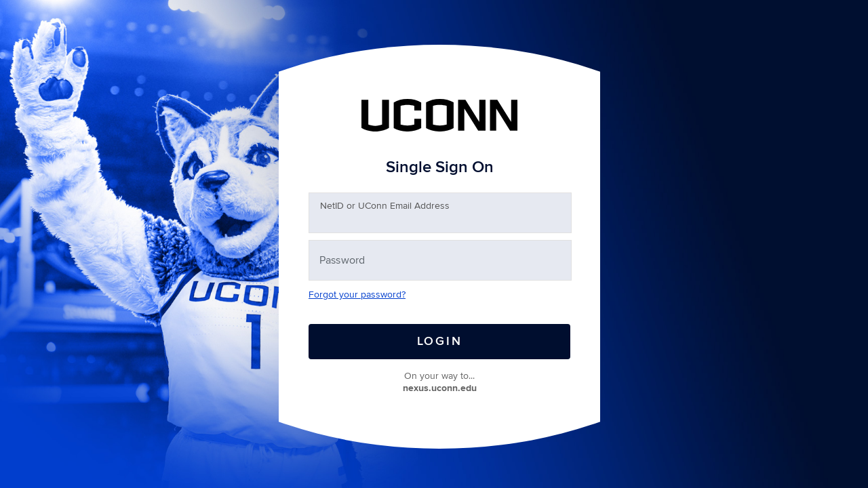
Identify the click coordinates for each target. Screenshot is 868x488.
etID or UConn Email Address (385, 206)
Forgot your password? (357, 294)
